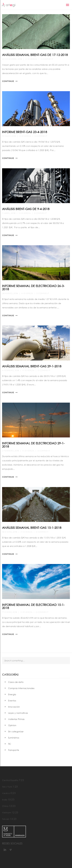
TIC (10, 744)
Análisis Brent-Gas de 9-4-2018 (26, 209)
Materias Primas (16, 719)
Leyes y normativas (18, 713)
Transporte (14, 750)
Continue (8, 81)
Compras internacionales (21, 688)
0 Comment (47, 59)
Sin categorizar (16, 731)
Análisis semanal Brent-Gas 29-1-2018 (32, 366)
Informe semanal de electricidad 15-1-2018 (33, 606)
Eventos (12, 701)
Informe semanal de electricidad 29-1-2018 (33, 445)
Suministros (14, 738)
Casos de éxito (16, 682)
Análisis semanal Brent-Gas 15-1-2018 (32, 528)
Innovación (14, 707)
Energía (33, 59)
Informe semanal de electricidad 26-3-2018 (33, 287)
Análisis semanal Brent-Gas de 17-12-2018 (35, 55)
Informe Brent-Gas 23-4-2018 (25, 132)
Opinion (12, 725)
